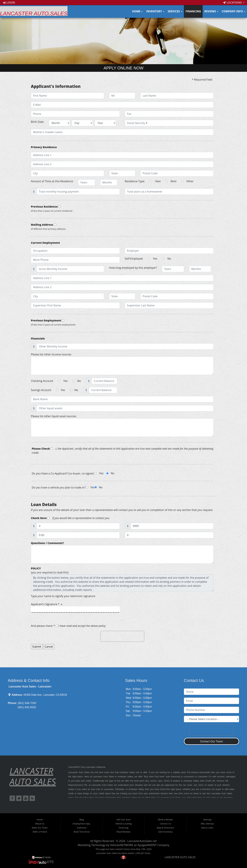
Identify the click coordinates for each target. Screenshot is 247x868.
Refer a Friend (40, 832)
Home (137, 11)
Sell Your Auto (123, 820)
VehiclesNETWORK (122, 845)
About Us (40, 824)
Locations (233, 3)
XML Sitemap (207, 824)
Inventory (155, 11)
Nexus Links (207, 828)
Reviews (211, 11)
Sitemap (207, 820)
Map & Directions (165, 828)
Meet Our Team (40, 828)
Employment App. (82, 824)
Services (175, 11)
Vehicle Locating (123, 824)
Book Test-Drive (82, 832)
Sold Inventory (165, 832)
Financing (193, 11)
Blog (82, 820)
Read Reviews (123, 832)
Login (9, 3)
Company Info (234, 11)
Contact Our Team (211, 741)
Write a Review (165, 820)
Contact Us (165, 824)
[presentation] (122, 636)
